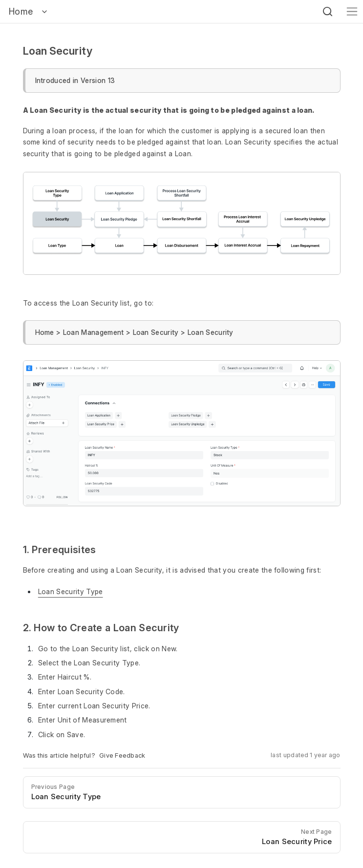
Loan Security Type (71, 591)
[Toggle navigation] (352, 11)
